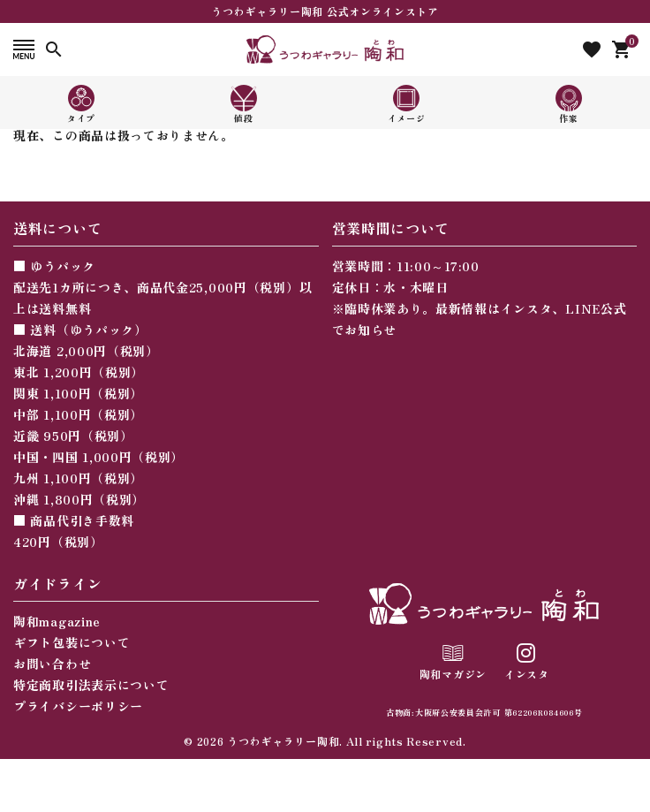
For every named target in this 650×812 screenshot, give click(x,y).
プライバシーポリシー (78, 706)
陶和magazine (57, 621)
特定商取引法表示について (91, 685)
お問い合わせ (52, 664)
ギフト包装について (72, 642)
